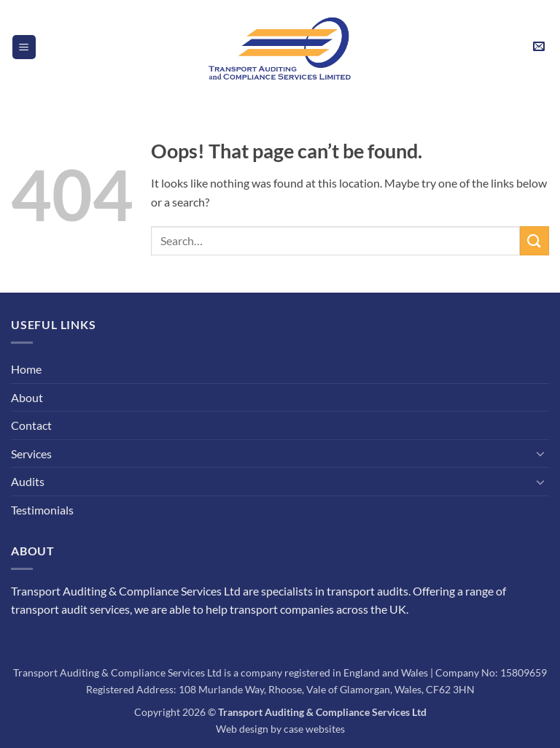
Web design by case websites (280, 729)
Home (26, 369)
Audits (28, 481)
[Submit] (534, 240)
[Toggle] (540, 453)
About (27, 397)
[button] (24, 47)
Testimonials (42, 510)
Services (31, 454)
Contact (31, 425)
